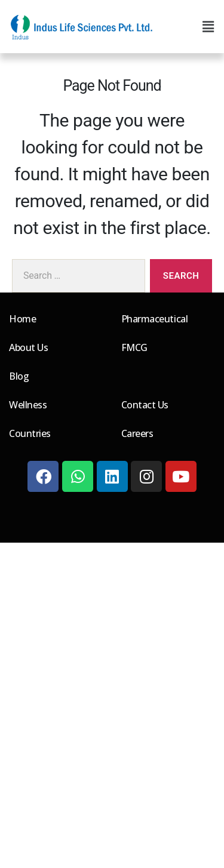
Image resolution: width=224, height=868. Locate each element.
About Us (28, 347)
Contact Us (145, 405)
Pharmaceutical (155, 319)
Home (22, 319)
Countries (30, 433)
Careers (137, 433)
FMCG (134, 347)
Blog (19, 376)
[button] (208, 27)
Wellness (28, 405)
